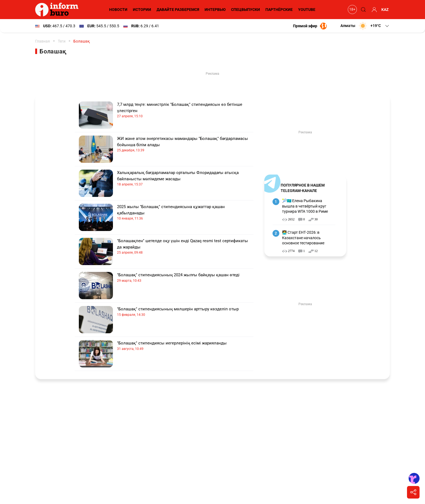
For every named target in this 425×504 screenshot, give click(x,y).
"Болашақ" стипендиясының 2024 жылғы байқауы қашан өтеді (185, 278)
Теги (62, 41)
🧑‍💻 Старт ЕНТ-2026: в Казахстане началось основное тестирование (303, 238)
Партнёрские (279, 10)
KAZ (385, 10)
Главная (43, 41)
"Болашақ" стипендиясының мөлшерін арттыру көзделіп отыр (185, 312)
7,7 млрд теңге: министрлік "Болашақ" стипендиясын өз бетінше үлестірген (185, 110)
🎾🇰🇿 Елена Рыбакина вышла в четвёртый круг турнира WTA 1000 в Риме (305, 206)
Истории (142, 10)
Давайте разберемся (178, 10)
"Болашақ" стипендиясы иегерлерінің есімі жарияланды (185, 346)
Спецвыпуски (246, 10)
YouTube (307, 10)
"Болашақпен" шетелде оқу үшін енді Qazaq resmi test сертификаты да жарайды (185, 247)
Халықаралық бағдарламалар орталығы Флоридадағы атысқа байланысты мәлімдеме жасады (185, 178)
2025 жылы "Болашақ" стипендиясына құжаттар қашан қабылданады (185, 213)
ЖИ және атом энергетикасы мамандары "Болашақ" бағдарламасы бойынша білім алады (185, 144)
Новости (118, 10)
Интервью (215, 10)
